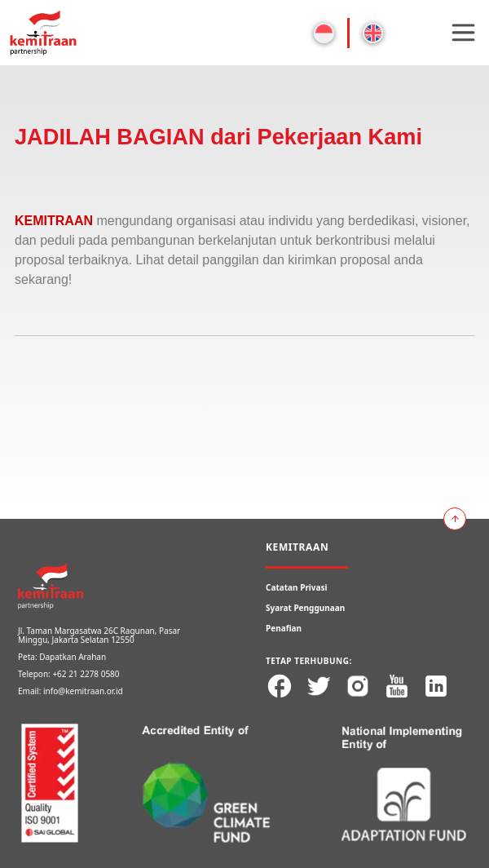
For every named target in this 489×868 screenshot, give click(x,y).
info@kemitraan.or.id (83, 691)
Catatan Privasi (297, 587)
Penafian (284, 628)
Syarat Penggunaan (305, 608)
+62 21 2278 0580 (86, 674)
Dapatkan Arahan (73, 657)
